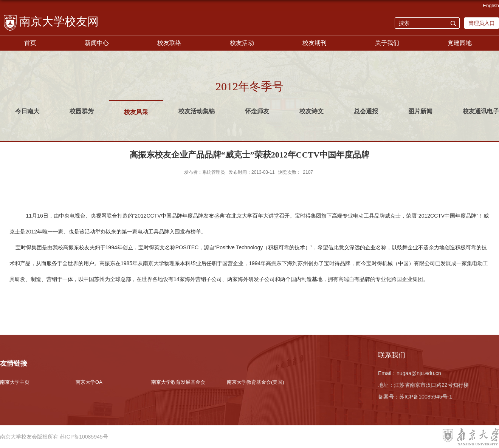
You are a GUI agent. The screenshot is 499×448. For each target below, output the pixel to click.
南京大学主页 (15, 382)
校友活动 (242, 43)
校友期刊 (315, 43)
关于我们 (387, 43)
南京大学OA (89, 382)
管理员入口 (482, 23)
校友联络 (169, 43)
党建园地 (460, 43)
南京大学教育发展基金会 (178, 382)
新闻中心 (97, 43)
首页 (30, 43)
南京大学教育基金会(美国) (256, 382)
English (491, 5)
